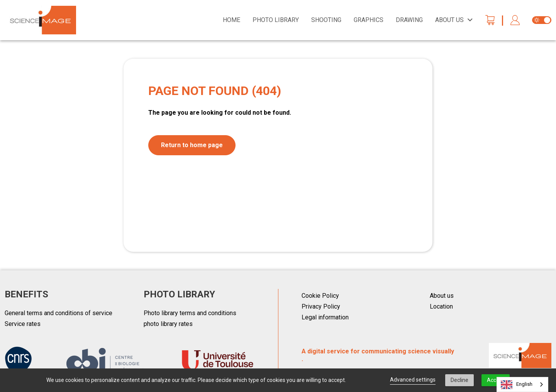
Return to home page (192, 145)
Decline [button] (459, 380)
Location (441, 306)
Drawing (409, 20)
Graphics (369, 20)
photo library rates (168, 324)
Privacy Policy (321, 306)
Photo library (276, 20)
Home (231, 20)
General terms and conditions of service (58, 313)
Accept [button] (496, 380)
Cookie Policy (320, 296)
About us (442, 296)
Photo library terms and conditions (190, 313)
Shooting (326, 20)
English (517, 385)
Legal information (325, 317)
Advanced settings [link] (413, 380)
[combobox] (522, 384)
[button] (515, 20)
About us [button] (449, 20)
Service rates (23, 324)
